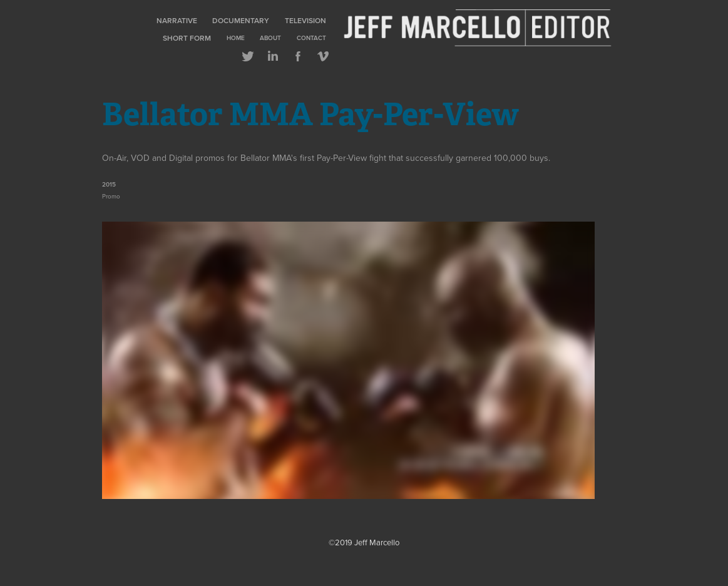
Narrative (177, 20)
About (270, 38)
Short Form (187, 38)
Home (236, 38)
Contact (311, 38)
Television (305, 20)
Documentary (241, 20)
